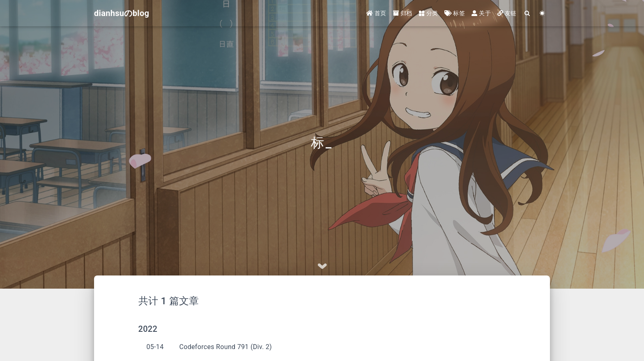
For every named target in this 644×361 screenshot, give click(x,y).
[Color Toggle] (542, 13)
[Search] (528, 13)
